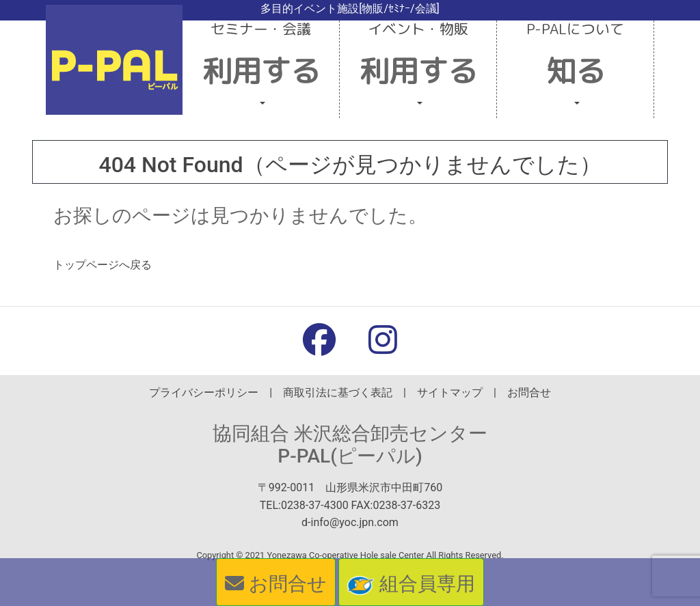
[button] (261, 69)
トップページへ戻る (103, 265)
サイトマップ (450, 392)
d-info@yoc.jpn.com (350, 522)
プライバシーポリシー (204, 392)
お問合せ (529, 392)
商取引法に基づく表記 (338, 392)
